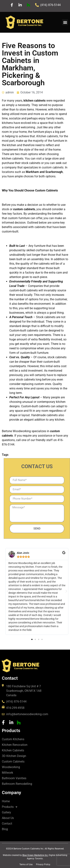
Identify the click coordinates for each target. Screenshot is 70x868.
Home (6, 801)
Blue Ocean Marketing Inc (35, 855)
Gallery (6, 812)
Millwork (7, 773)
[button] (65, 22)
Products (10, 807)
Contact (7, 824)
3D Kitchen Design (14, 756)
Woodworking (11, 767)
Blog (5, 829)
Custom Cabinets (13, 761)
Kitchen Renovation (15, 745)
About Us (8, 818)
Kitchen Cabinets (13, 750)
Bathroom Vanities (14, 778)
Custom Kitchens (13, 739)
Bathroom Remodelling (17, 784)
